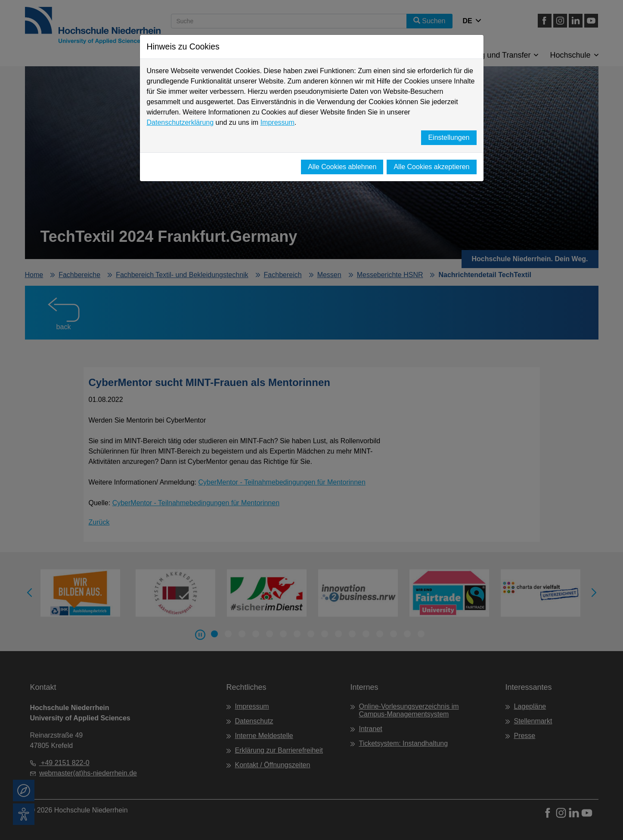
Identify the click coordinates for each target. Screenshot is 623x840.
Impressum (277, 122)
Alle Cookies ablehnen (342, 167)
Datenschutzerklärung (180, 122)
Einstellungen (449, 137)
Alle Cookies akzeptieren (431, 167)
